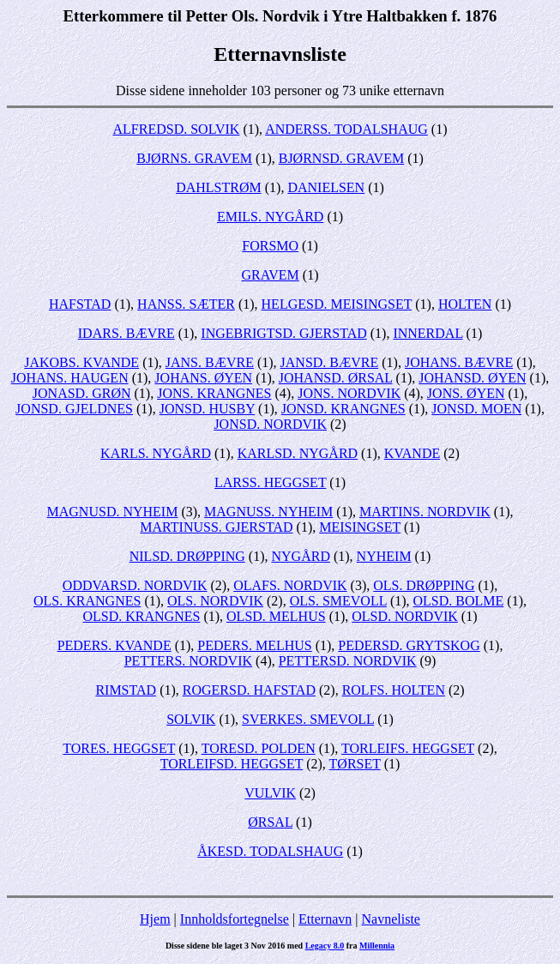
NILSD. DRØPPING (187, 556)
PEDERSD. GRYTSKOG (409, 645)
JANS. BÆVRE (210, 362)
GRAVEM (271, 275)
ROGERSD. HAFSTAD (249, 690)
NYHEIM (384, 556)
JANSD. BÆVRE (330, 362)
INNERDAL (428, 333)
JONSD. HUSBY (207, 409)
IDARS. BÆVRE (126, 333)
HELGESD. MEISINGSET (337, 304)
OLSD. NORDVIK (405, 616)
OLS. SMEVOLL (338, 601)
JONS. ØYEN (466, 393)
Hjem (155, 919)
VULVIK (270, 793)
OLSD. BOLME (459, 601)
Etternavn (325, 919)
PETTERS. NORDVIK (188, 661)
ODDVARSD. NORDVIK (135, 585)
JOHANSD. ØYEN (472, 378)
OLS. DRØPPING (424, 585)
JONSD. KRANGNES (343, 409)
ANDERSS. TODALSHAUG (346, 129)
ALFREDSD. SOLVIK (177, 129)
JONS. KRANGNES (214, 393)
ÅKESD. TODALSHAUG (270, 851)
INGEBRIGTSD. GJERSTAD (283, 333)
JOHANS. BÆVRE (459, 362)
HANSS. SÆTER (186, 304)
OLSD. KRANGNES (142, 616)
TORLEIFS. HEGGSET (408, 748)
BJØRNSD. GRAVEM (341, 158)
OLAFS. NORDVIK (290, 585)
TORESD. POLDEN (259, 748)
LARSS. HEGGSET (270, 482)
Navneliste (391, 919)
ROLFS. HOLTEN (394, 690)
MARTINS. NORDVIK (425, 512)
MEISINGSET (360, 527)
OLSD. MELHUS (276, 616)
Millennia (377, 946)
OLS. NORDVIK (215, 601)
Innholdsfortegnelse (235, 919)
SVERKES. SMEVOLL (308, 719)
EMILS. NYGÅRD (270, 217)
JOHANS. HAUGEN (70, 378)
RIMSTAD (126, 690)
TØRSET (355, 764)
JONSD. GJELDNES (74, 409)
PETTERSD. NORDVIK (348, 661)
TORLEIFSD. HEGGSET (232, 764)
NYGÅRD (301, 556)
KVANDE (412, 453)
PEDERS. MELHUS (254, 645)
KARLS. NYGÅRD (156, 453)
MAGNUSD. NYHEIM (113, 512)
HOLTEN (465, 304)
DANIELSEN (326, 187)
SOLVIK (191, 719)
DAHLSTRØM (219, 187)
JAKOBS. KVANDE (81, 362)
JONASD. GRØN (82, 393)
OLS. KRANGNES (87, 601)
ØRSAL (270, 822)
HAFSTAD (80, 304)
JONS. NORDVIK (349, 393)
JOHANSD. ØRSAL (336, 378)
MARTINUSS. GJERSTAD (216, 527)
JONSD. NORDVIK (270, 424)
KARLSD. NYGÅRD (298, 453)
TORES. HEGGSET (119, 748)
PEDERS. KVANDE (114, 645)
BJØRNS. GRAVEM (194, 158)
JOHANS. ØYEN (203, 378)
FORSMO (270, 246)
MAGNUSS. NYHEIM (268, 512)
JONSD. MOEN (476, 409)
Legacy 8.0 (325, 946)
